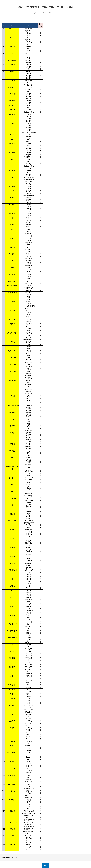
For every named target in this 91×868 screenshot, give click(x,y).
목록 (46, 866)
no (4, 25)
